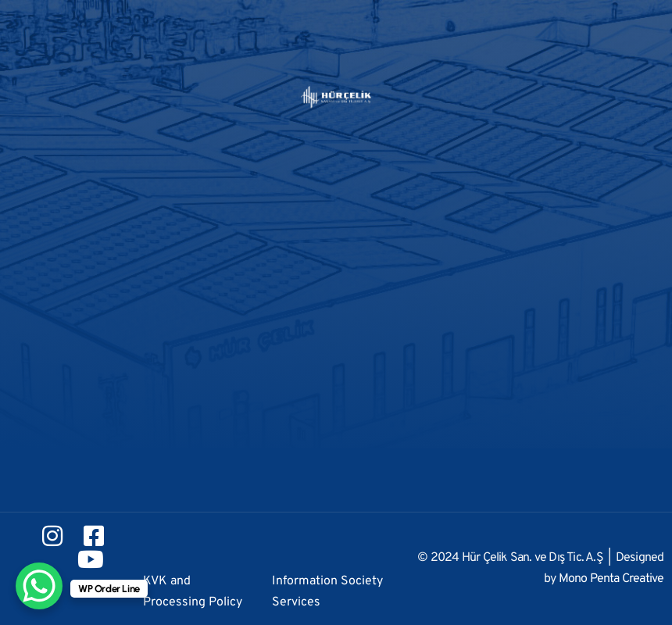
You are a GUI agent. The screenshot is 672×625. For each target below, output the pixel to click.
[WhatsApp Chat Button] (39, 586)
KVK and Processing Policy (193, 592)
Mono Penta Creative (611, 579)
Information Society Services (327, 592)
